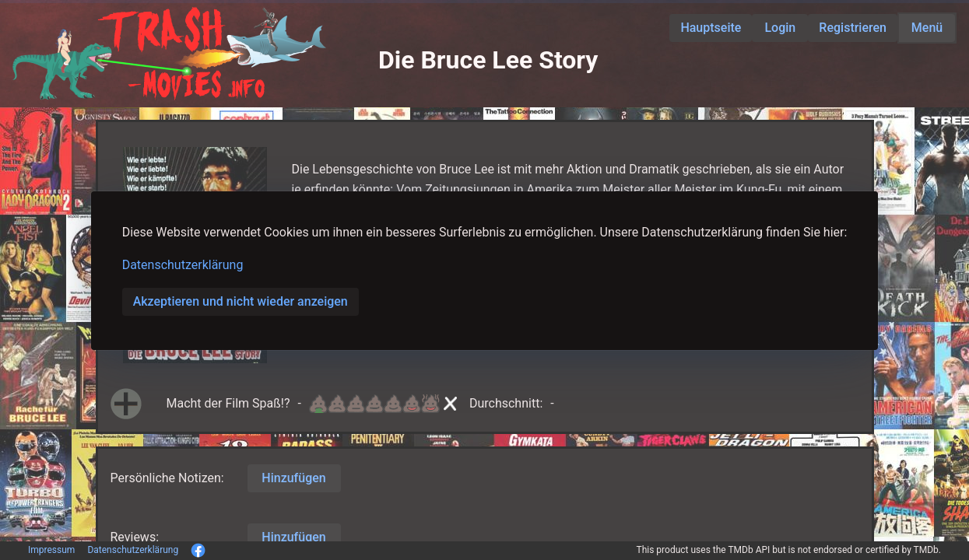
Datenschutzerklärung (183, 265)
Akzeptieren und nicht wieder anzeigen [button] (240, 301)
